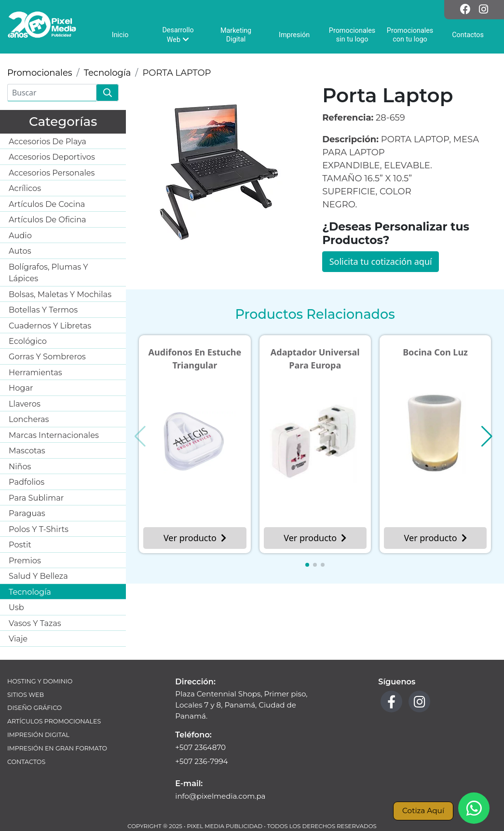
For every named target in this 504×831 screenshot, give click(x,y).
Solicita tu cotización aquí (381, 261)
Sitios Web (26, 695)
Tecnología (108, 73)
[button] (307, 565)
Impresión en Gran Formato (57, 748)
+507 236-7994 (201, 761)
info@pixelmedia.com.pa (220, 796)
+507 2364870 (200, 747)
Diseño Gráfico (34, 708)
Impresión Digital (38, 735)
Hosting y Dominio (40, 681)
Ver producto (195, 538)
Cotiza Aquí (423, 811)
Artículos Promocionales (54, 721)
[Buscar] (52, 93)
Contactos (26, 762)
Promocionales (40, 73)
